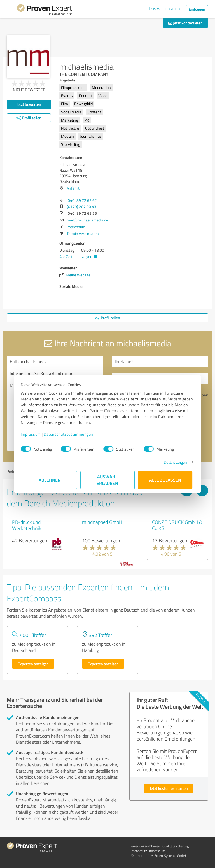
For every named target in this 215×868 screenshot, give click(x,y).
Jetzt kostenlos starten (169, 788)
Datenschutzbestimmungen (70, 434)
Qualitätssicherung (176, 846)
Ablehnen (50, 480)
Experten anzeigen (33, 664)
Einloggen (197, 9)
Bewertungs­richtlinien (145, 846)
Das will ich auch (164, 8)
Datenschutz (138, 851)
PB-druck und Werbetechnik (27, 525)
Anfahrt (73, 188)
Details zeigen (173, 462)
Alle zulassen (165, 480)
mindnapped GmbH (102, 522)
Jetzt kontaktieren (185, 23)
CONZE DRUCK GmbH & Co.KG (177, 525)
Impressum (33, 434)
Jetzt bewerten (29, 104)
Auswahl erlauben (108, 480)
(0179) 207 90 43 (82, 207)
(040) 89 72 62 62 (82, 200)
